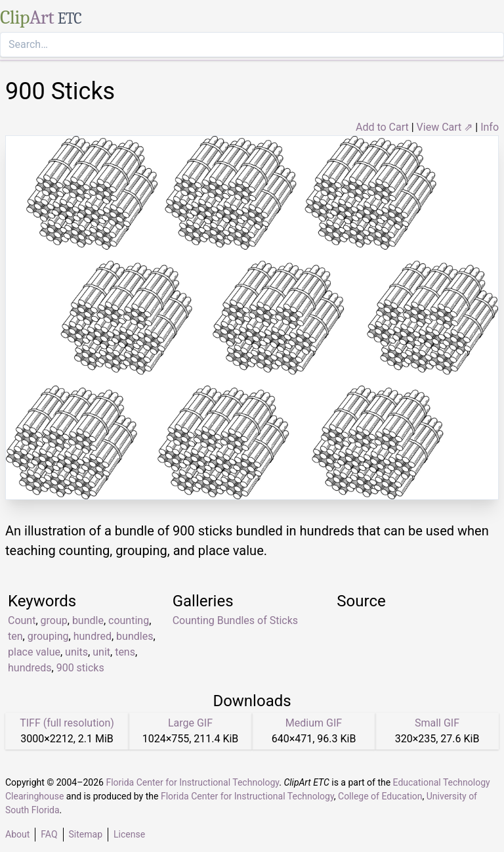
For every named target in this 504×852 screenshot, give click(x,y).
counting (129, 620)
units (76, 652)
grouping (48, 636)
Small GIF (437, 723)
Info (490, 127)
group (54, 620)
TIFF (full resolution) (67, 723)
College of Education (380, 796)
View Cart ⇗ (445, 127)
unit (101, 652)
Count (22, 620)
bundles (135, 636)
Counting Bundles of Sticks (235, 620)
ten (15, 636)
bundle (88, 620)
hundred (93, 636)
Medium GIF (314, 723)
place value (34, 652)
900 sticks (80, 668)
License (129, 834)
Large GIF (190, 723)
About (17, 834)
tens (125, 652)
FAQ (49, 834)
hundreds (30, 668)
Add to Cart (382, 127)
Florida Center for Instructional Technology (192, 782)
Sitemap (86, 834)
